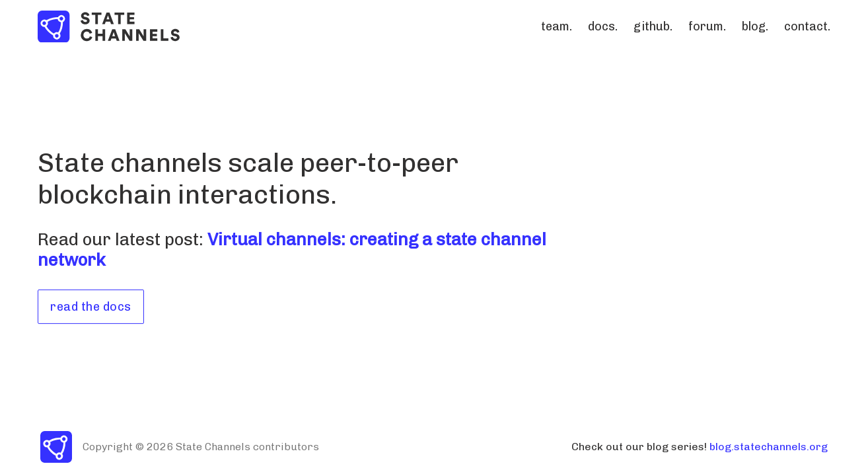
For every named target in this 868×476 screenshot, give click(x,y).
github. (653, 26)
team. (557, 26)
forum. (707, 26)
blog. (755, 26)
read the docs (91, 307)
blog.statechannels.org (769, 447)
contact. (807, 26)
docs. (603, 26)
